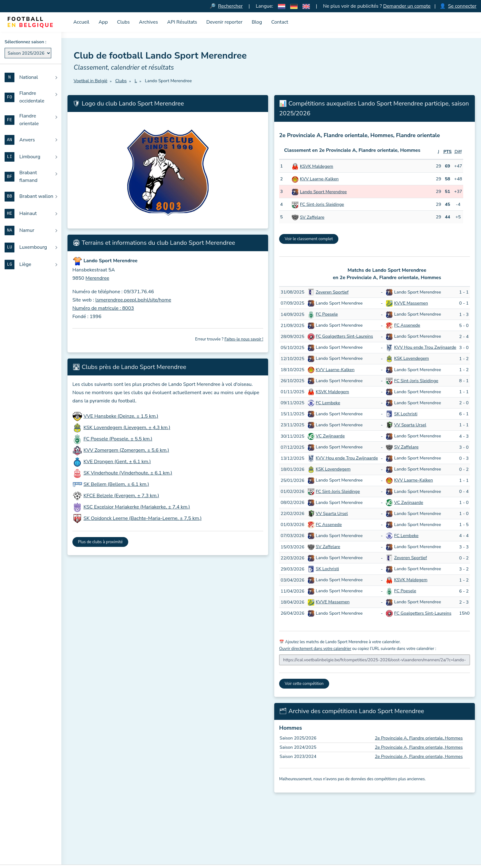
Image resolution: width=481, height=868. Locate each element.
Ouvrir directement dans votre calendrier (315, 649)
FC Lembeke (328, 403)
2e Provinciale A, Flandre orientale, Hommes (419, 738)
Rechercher (230, 6)
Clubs (124, 22)
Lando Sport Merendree (323, 192)
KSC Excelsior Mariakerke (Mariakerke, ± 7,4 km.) (137, 507)
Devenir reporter (225, 22)
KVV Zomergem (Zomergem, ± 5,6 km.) (126, 450)
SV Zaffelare (312, 217)
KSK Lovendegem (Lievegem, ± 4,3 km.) (127, 428)
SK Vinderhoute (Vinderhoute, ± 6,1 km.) (128, 473)
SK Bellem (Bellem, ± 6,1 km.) (116, 484)
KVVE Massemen (411, 303)
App (103, 22)
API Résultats (182, 22)
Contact (280, 22)
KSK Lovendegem (412, 358)
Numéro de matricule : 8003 (103, 308)
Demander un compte (407, 6)
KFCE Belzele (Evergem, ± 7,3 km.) (121, 496)
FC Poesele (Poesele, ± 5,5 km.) (118, 439)
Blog (257, 22)
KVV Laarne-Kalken (319, 179)
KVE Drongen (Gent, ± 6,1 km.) (117, 462)
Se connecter (462, 6)
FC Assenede (407, 325)
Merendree (97, 278)
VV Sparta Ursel (410, 425)
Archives (148, 22)
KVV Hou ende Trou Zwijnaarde (425, 347)
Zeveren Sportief (332, 292)
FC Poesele (327, 314)
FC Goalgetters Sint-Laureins (344, 336)
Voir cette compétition (304, 684)
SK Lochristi (406, 414)
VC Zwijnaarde (330, 436)
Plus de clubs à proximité (100, 542)
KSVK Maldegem (317, 166)
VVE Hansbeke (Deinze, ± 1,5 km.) (121, 416)
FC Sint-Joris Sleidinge (322, 204)
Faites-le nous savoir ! (244, 339)
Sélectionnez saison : (25, 42)
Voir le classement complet (309, 239)
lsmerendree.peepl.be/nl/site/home (133, 300)
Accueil (81, 22)
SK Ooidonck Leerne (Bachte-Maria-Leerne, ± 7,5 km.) (142, 518)
